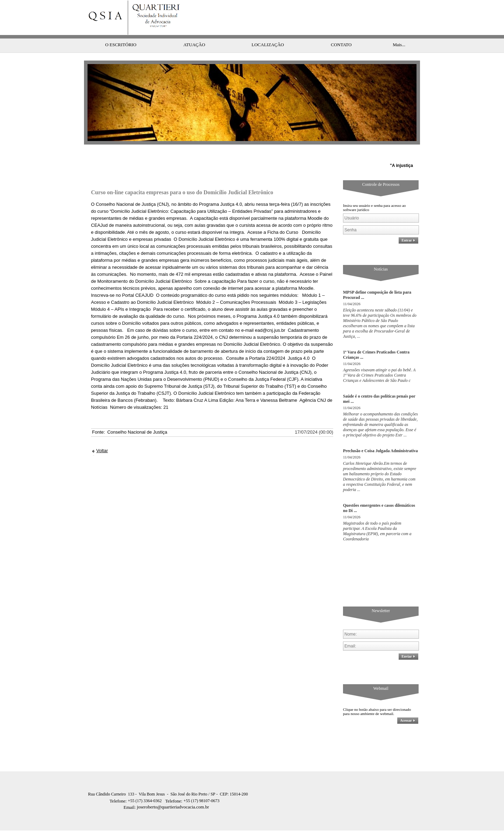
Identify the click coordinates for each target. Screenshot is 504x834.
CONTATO (341, 31)
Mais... (399, 31)
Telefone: (119, 787)
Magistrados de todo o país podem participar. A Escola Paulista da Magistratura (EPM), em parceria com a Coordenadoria (377, 517)
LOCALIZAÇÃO (268, 31)
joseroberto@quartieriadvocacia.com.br (166, 793)
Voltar (102, 437)
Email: (130, 793)
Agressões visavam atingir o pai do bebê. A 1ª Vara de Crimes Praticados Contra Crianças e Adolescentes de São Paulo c (379, 361)
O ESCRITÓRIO (121, 31)
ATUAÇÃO (194, 31)
